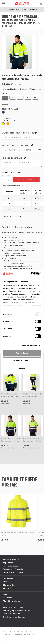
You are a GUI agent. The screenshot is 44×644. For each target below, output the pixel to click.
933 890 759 (30, 634)
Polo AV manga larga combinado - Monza (10, 440)
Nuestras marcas (10, 566)
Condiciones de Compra (14, 617)
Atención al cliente (11, 601)
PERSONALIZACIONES (14, 217)
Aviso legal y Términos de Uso (17, 611)
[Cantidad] (5, 179)
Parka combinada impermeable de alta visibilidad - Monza (11, 395)
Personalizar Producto (13, 569)
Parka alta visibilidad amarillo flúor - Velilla (18, 534)
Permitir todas (22, 353)
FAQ (5, 595)
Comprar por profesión (13, 572)
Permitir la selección (22, 361)
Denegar (22, 368)
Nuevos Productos (11, 559)
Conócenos (8, 579)
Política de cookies (11, 614)
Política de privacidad (13, 607)
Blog (5, 582)
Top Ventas (8, 563)
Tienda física (9, 588)
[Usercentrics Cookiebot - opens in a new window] (31, 274)
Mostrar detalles (29, 346)
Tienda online (9, 585)
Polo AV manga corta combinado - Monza (32, 440)
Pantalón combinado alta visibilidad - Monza (32, 395)
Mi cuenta (7, 598)
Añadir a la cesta (26, 179)
